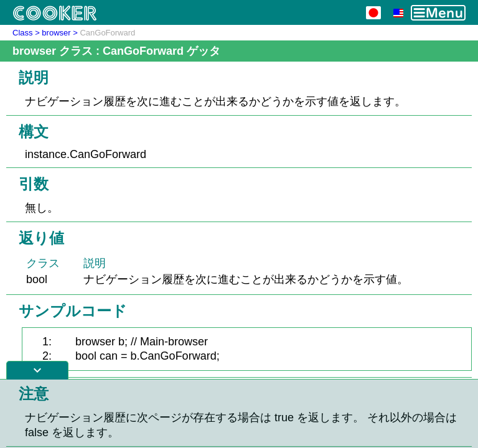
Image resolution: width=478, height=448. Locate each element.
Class (23, 33)
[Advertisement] (239, 414)
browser (56, 33)
